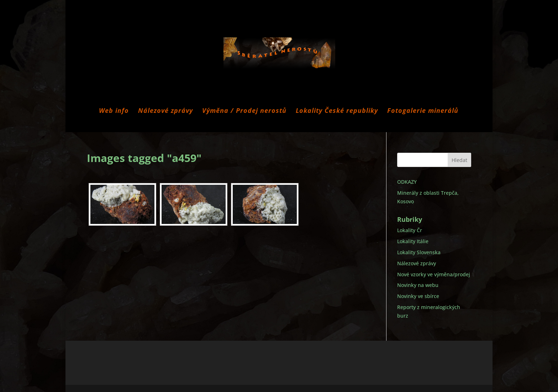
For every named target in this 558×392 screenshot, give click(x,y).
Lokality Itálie (413, 241)
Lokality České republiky (337, 111)
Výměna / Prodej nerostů (244, 111)
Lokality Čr (410, 230)
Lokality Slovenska (419, 252)
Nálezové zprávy (165, 111)
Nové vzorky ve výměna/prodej (434, 274)
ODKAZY (407, 182)
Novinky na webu (418, 285)
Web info (114, 111)
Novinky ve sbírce (418, 296)
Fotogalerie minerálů (423, 111)
